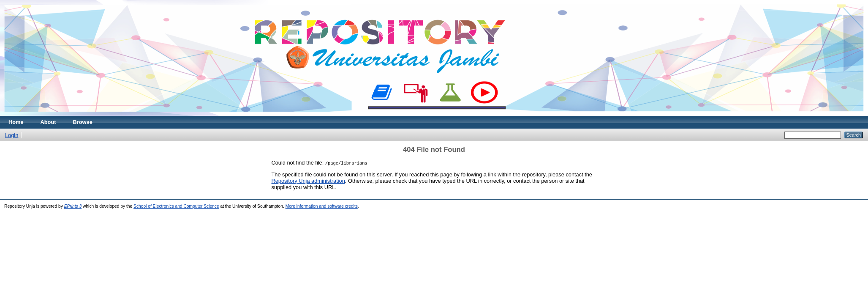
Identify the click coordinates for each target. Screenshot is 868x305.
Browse (83, 122)
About (48, 122)
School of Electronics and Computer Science (176, 206)
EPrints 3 (73, 206)
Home (16, 122)
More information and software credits (322, 206)
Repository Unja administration (308, 181)
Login (12, 135)
